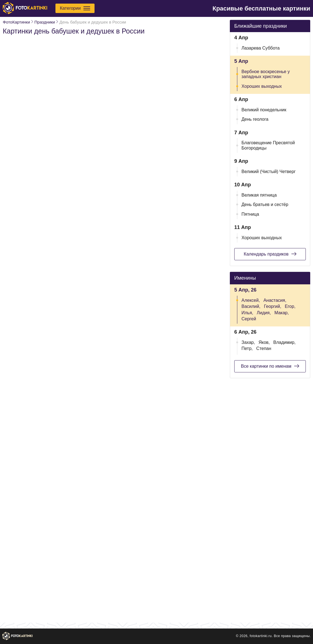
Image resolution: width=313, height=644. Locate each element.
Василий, (251, 306)
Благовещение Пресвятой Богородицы (268, 145)
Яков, (264, 342)
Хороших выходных (262, 86)
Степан (264, 348)
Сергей (249, 319)
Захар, (248, 342)
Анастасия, (275, 300)
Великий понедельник (264, 110)
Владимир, (284, 342)
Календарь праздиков (270, 254)
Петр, (247, 348)
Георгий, (273, 306)
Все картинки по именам (270, 366)
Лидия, (264, 313)
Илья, (247, 313)
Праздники (45, 22)
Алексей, (251, 300)
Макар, (282, 313)
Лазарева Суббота (261, 48)
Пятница (250, 214)
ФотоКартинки (16, 22)
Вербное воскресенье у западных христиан (266, 74)
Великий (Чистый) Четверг (269, 172)
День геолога (255, 119)
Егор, (290, 306)
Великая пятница (259, 195)
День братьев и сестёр (265, 204)
